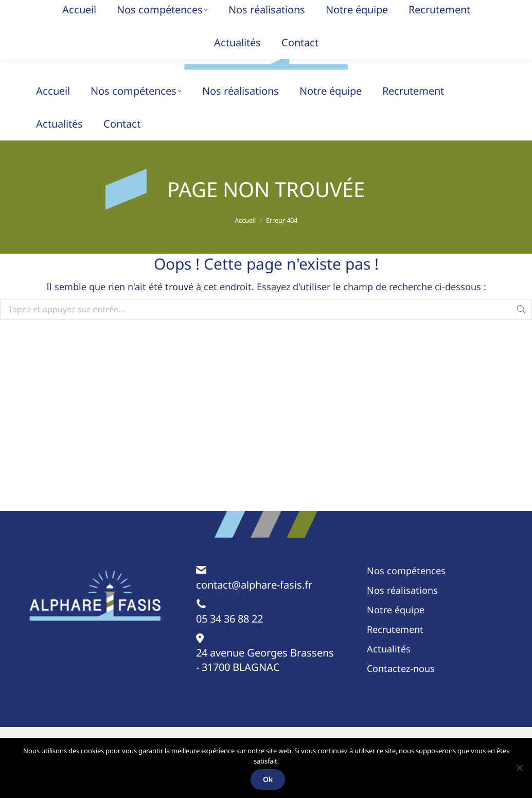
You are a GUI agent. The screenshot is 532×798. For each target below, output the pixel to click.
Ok (269, 780)
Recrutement (395, 650)
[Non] (519, 768)
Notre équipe (396, 630)
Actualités (389, 669)
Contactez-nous (401, 689)
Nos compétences (406, 591)
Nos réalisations (402, 611)
